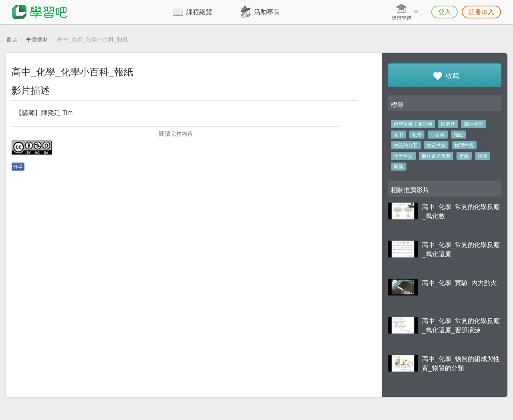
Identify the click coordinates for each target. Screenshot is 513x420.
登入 (444, 12)
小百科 (438, 135)
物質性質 (436, 145)
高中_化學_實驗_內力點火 (459, 283)
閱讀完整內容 (176, 134)
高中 (398, 135)
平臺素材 (37, 39)
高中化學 (474, 124)
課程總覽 (199, 12)
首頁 (12, 39)
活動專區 (267, 12)
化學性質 (403, 156)
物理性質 (464, 145)
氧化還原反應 (436, 156)
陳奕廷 (448, 124)
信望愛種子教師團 (413, 124)
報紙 (458, 135)
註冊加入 (481, 12)
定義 (464, 156)
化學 (417, 135)
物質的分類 (406, 145)
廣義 (398, 167)
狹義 (483, 156)
